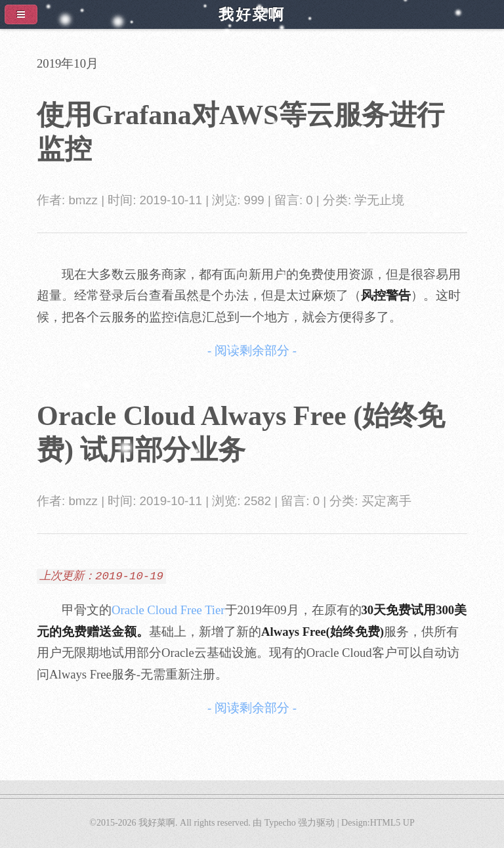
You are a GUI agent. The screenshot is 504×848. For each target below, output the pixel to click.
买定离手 (387, 501)
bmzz (83, 200)
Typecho (280, 823)
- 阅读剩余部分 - (252, 350)
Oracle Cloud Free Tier (168, 610)
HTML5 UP (392, 823)
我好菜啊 (157, 823)
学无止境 (379, 200)
